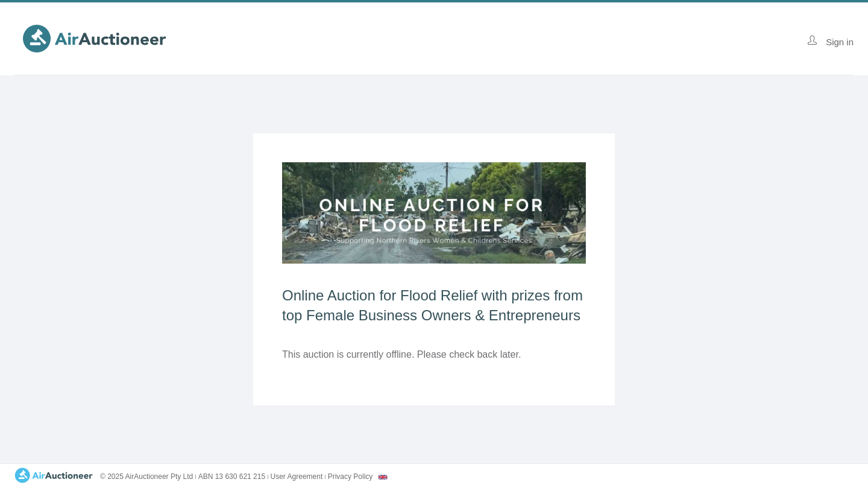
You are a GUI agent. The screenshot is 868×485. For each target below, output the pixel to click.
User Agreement (297, 477)
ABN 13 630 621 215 (232, 477)
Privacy (351, 477)
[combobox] (383, 477)
